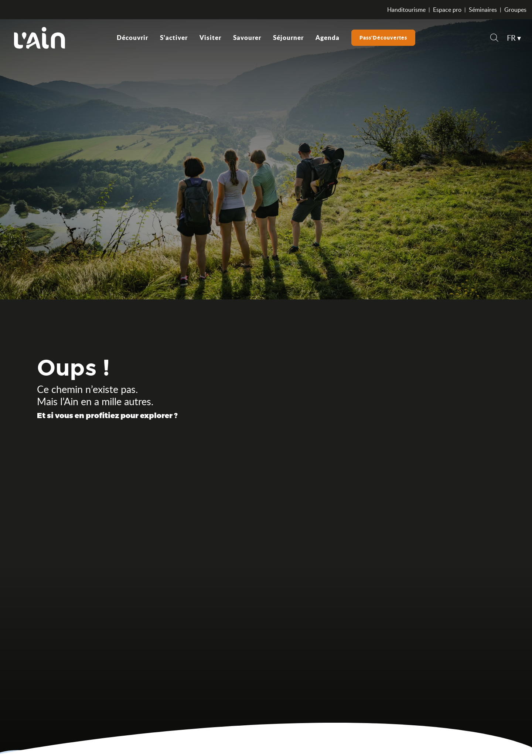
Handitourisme (406, 10)
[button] (494, 39)
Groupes (515, 10)
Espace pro (447, 10)
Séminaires (483, 10)
